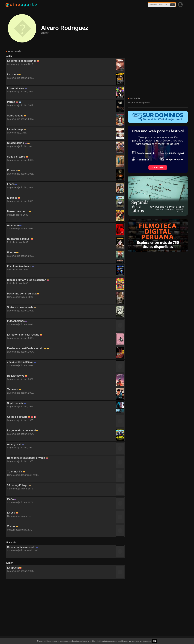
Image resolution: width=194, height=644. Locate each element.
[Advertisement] (66, 607)
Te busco (13, 389)
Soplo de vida (15, 403)
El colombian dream (19, 266)
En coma (12, 170)
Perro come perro (18, 211)
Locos (11, 184)
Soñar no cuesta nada (20, 307)
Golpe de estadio (17, 417)
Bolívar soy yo (16, 376)
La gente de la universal (21, 431)
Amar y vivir (14, 444)
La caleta (12, 75)
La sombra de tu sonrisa (22, 61)
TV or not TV (15, 472)
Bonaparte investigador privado (26, 458)
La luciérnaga (15, 129)
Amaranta (13, 225)
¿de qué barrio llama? (20, 362)
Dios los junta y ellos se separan (27, 280)
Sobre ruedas (15, 116)
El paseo (12, 198)
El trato (11, 253)
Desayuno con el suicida (22, 294)
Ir (173, 5)
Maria (10, 499)
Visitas (11, 526)
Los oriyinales (16, 88)
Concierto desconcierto (21, 547)
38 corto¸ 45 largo (18, 485)
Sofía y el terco (16, 157)
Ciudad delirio (16, 143)
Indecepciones (16, 321)
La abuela (13, 568)
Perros (11, 102)
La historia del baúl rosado (23, 335)
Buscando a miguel (19, 239)
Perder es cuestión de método (25, 348)
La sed (11, 513)
